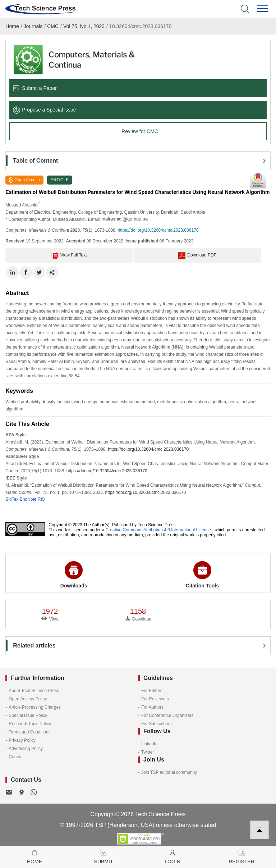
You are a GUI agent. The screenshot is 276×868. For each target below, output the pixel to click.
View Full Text (69, 255)
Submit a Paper (35, 88)
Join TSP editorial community (169, 772)
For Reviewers (155, 699)
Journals (33, 26)
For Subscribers (157, 724)
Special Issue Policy (28, 715)
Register (241, 856)
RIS (41, 499)
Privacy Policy (22, 740)
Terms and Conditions (29, 732)
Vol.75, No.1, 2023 (84, 26)
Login (172, 856)
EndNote (28, 499)
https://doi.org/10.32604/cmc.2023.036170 (158, 230)
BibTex (12, 499)
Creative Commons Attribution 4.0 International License (158, 530)
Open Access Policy (28, 699)
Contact (16, 757)
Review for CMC (140, 131)
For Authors (152, 707)
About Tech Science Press (34, 691)
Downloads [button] (74, 575)
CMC (53, 26)
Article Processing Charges (35, 707)
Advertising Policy (26, 749)
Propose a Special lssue (44, 110)
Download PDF (197, 255)
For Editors (152, 691)
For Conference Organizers (167, 715)
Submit (103, 856)
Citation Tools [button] (202, 575)
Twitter (148, 752)
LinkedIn (149, 744)
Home (12, 26)
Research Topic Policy (30, 724)
